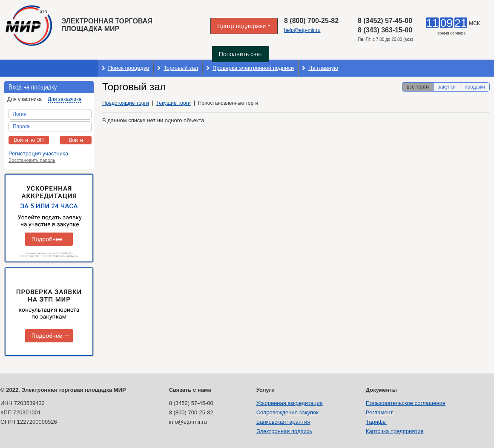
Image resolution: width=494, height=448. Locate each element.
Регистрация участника (38, 154)
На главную (323, 68)
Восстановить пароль (32, 160)
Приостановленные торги (228, 103)
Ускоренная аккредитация (290, 403)
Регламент (379, 412)
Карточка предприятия (395, 431)
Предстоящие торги (126, 103)
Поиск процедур (129, 68)
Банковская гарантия (283, 422)
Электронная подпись (284, 431)
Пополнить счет (241, 54)
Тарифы (376, 422)
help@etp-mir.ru (302, 30)
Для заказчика (65, 99)
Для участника (24, 99)
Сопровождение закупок (287, 412)
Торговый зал (181, 68)
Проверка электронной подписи (253, 68)
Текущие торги (174, 103)
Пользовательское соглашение (406, 403)
